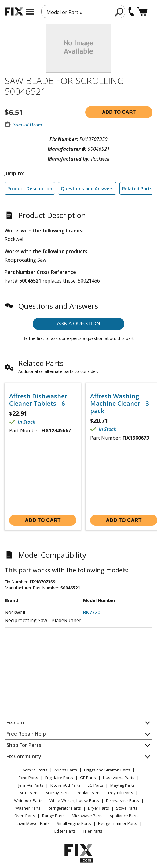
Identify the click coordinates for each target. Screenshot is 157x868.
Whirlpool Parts (28, 800)
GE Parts (88, 778)
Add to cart (119, 112)
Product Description (30, 188)
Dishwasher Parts (122, 800)
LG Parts (95, 785)
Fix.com (15, 722)
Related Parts (137, 188)
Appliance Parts (124, 816)
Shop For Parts (24, 745)
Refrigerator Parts (64, 808)
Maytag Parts (122, 785)
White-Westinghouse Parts (74, 800)
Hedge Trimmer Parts (118, 823)
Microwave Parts (87, 816)
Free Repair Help (26, 734)
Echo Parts (28, 778)
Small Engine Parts (74, 823)
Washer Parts (28, 808)
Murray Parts (58, 793)
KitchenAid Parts (66, 785)
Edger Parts (65, 831)
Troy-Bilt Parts (120, 793)
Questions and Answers (87, 188)
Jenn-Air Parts (31, 785)
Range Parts (53, 816)
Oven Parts (25, 816)
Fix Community (24, 756)
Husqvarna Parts (119, 778)
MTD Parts (29, 793)
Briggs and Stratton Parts (107, 770)
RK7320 (92, 612)
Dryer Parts (99, 808)
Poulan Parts (89, 793)
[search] (119, 12)
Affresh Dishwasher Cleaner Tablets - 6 (38, 400)
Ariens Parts (66, 770)
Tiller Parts (93, 831)
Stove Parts (127, 808)
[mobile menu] (30, 12)
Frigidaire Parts (59, 778)
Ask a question (78, 324)
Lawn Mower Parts (33, 823)
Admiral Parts (35, 770)
